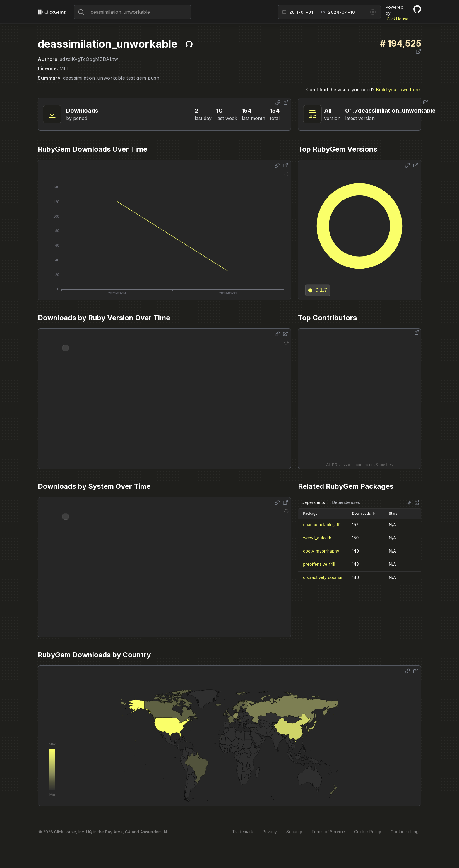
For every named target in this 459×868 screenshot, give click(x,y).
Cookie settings (406, 832)
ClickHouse (398, 19)
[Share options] (278, 103)
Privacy (270, 832)
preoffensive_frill (319, 564)
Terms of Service (328, 832)
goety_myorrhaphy (321, 551)
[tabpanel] (359, 547)
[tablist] (331, 503)
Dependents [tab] (313, 502)
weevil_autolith (317, 538)
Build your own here (398, 90)
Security (294, 832)
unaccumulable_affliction (327, 525)
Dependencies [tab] (346, 502)
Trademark (243, 832)
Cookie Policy (368, 832)
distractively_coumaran (325, 577)
